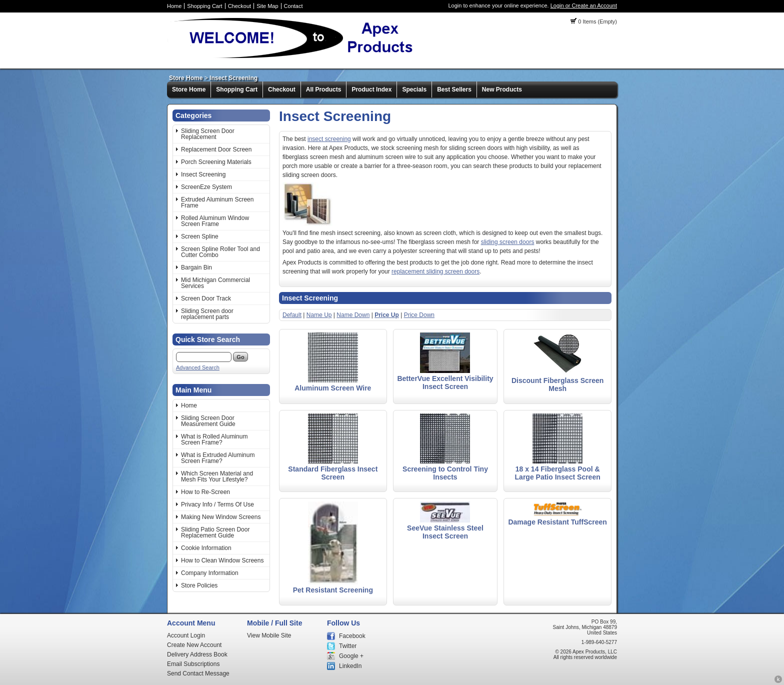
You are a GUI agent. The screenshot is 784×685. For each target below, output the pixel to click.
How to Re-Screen (205, 492)
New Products (502, 89)
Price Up (387, 315)
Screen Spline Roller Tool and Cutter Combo (220, 252)
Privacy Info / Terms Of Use (217, 504)
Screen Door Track (206, 298)
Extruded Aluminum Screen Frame (217, 202)
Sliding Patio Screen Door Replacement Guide (215, 532)
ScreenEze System (206, 187)
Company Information (210, 573)
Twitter (348, 646)
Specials (414, 89)
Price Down (419, 315)
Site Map (267, 6)
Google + (351, 656)
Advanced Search (198, 367)
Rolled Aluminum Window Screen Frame (215, 221)
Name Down (353, 315)
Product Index (371, 89)
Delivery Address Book (197, 654)
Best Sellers (454, 89)
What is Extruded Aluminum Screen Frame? (218, 458)
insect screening (329, 139)
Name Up (319, 315)
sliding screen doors (508, 242)
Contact (293, 6)
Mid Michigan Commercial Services (215, 283)
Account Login (186, 635)
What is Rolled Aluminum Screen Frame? (214, 439)
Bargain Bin (196, 267)
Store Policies (199, 585)
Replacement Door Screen (216, 149)
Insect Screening (233, 78)
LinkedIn (350, 666)
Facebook (352, 636)
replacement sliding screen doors (435, 271)
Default (292, 315)
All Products (324, 89)
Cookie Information (206, 548)
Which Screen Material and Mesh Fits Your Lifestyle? (217, 476)
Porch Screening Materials (216, 162)
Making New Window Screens (221, 517)
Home (174, 6)
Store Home (186, 78)
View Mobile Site (269, 635)
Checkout (239, 6)
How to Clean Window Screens (222, 560)
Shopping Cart (204, 6)
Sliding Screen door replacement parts (207, 314)
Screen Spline (200, 236)
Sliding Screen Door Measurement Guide (208, 421)
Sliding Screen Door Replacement (208, 134)
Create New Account (194, 645)
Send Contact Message (198, 673)
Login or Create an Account (584, 5)
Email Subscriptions (193, 664)
